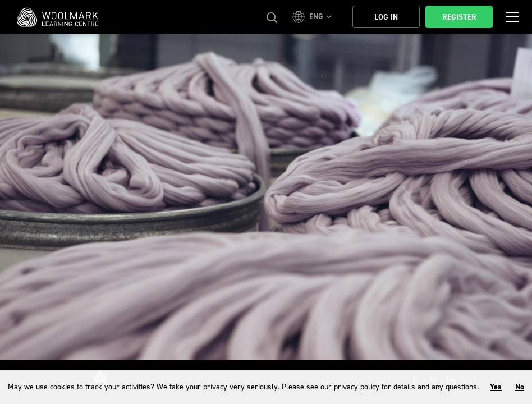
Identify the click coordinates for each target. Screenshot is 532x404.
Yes (496, 387)
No (520, 387)
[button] (314, 17)
